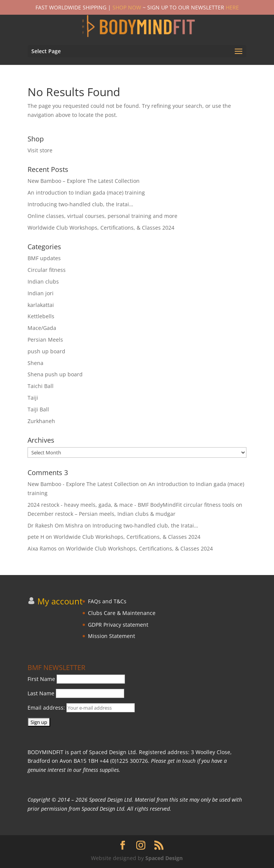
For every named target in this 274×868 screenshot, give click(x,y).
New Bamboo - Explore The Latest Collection (83, 484)
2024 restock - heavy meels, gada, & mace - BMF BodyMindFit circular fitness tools (131, 505)
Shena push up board (55, 374)
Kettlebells (41, 316)
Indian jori (41, 293)
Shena (35, 363)
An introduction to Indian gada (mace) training (86, 192)
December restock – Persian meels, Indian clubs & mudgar (102, 514)
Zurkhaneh (41, 421)
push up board (46, 351)
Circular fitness (47, 270)
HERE (232, 7)
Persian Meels (45, 340)
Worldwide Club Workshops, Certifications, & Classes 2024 (101, 228)
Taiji (33, 398)
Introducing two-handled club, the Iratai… (80, 204)
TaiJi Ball (38, 409)
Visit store (40, 150)
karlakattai (41, 305)
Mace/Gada (42, 328)
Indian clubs (43, 281)
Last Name (41, 693)
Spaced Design (164, 858)
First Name (41, 679)
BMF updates (44, 258)
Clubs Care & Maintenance (122, 613)
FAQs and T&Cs (107, 601)
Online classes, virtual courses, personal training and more (102, 216)
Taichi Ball (41, 386)
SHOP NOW (127, 7)
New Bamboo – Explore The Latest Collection (84, 181)
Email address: (81, 708)
